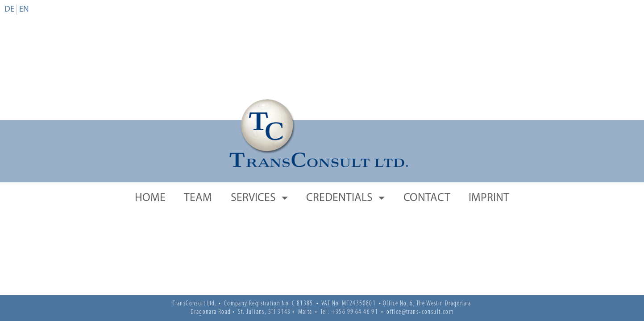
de (9, 10)
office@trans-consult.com (420, 312)
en (24, 10)
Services (254, 198)
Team (198, 198)
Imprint (489, 198)
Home (150, 198)
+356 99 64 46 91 (355, 312)
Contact (427, 198)
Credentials (341, 198)
